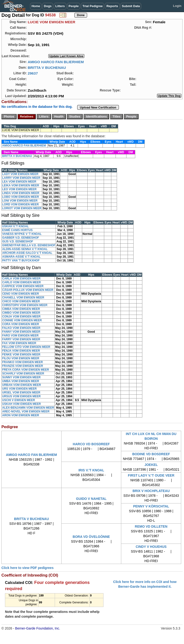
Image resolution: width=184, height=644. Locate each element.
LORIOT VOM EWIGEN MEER (22, 208)
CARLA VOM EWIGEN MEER (21, 279)
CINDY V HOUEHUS (151, 547)
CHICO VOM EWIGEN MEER (21, 301)
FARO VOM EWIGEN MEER (20, 336)
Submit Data (131, 6)
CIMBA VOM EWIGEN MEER (21, 309)
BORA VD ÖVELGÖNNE (91, 537)
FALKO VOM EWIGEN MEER (21, 328)
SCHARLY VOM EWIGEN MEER (23, 374)
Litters (60, 6)
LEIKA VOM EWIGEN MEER (21, 185)
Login (177, 6)
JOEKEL (151, 465)
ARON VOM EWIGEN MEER (21, 415)
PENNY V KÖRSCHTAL (151, 506)
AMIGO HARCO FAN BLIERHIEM (56, 62)
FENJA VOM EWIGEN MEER (21, 351)
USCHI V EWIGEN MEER (19, 400)
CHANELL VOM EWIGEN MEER (23, 298)
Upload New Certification (98, 107)
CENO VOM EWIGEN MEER (20, 294)
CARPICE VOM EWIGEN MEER (23, 286)
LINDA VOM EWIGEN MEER (21, 193)
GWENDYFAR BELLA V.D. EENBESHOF (29, 245)
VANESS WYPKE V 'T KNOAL (22, 234)
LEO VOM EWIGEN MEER (19, 189)
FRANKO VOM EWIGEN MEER (22, 362)
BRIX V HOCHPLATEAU (151, 491)
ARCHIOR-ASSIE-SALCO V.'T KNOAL (27, 253)
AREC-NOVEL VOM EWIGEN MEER (26, 412)
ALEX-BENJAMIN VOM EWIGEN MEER (28, 408)
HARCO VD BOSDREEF (91, 444)
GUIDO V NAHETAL (91, 499)
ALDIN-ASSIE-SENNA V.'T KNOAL (25, 249)
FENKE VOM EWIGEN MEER (21, 355)
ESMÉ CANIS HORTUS (17, 230)
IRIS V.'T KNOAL (91, 470)
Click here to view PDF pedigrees (27, 568)
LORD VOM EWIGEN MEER (20, 204)
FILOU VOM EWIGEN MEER (21, 358)
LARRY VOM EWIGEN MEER (21, 178)
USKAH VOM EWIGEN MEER (21, 404)
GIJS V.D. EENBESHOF (18, 241)
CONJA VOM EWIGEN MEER (21, 317)
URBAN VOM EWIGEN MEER (22, 385)
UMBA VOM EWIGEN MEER (21, 381)
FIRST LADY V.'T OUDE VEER (151, 475)
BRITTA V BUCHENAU (47, 68)
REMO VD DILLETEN (151, 526)
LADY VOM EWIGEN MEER (20, 174)
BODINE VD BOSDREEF (151, 454)
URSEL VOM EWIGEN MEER (21, 393)
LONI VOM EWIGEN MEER (20, 201)
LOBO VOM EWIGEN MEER (20, 197)
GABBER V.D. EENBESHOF (21, 238)
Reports (112, 6)
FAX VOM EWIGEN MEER (19, 343)
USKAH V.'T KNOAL (15, 226)
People (74, 6)
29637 (33, 73)
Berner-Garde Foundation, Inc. (38, 628)
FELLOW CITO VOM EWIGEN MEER (26, 347)
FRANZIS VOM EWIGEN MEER (23, 366)
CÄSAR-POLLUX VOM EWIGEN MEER (28, 290)
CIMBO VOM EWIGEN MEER (21, 313)
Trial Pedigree (92, 6)
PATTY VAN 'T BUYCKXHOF (21, 260)
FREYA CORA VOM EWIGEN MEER (26, 370)
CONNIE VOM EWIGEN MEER (22, 320)
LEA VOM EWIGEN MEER (19, 182)
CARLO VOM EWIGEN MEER (21, 282)
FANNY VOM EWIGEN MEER (21, 332)
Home (36, 6)
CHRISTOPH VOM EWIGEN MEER (25, 305)
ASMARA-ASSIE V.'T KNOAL (21, 257)
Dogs (48, 6)
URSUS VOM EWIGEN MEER (21, 396)
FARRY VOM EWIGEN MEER (21, 339)
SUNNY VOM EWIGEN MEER (21, 377)
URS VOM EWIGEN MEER (19, 389)
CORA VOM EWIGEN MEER (21, 324)
